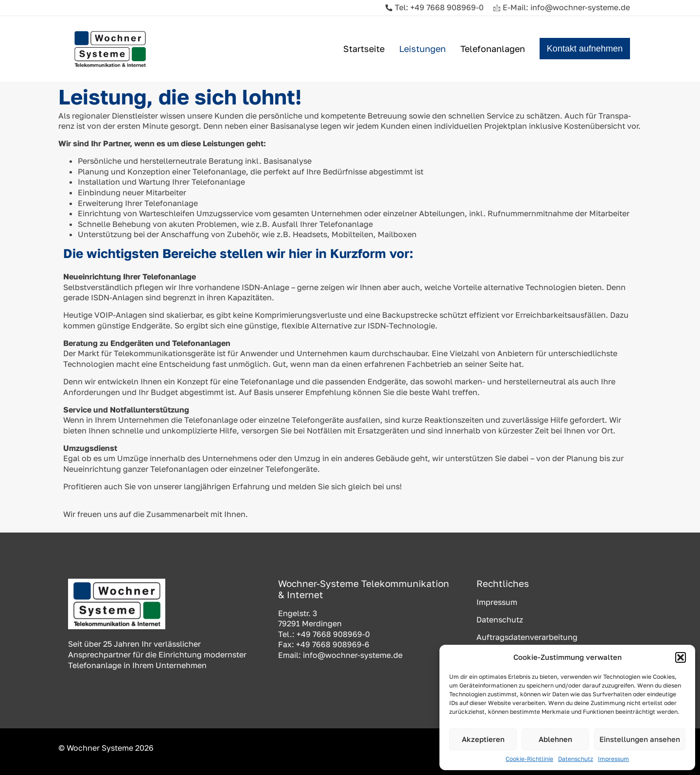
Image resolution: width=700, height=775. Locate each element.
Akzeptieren (483, 739)
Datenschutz (576, 759)
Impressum (613, 759)
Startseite (364, 49)
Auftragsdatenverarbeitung (527, 637)
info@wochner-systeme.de (353, 655)
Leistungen (422, 49)
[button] (681, 657)
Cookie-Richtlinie (529, 759)
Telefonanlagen (493, 49)
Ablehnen (555, 739)
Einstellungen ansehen (640, 739)
